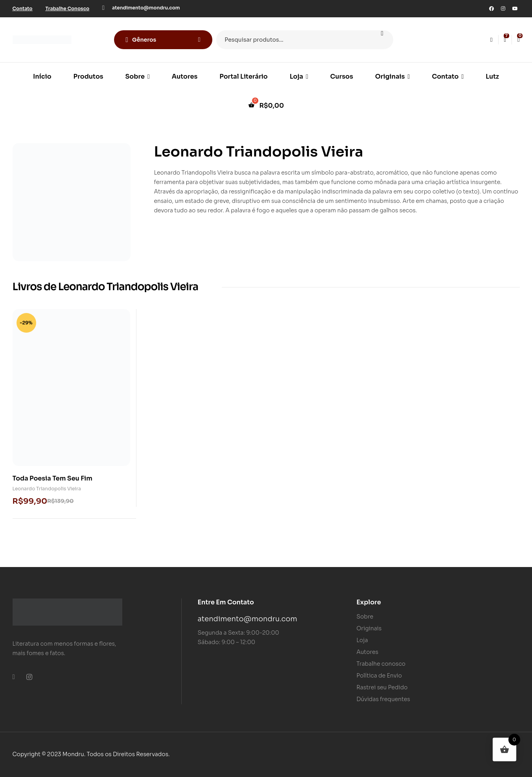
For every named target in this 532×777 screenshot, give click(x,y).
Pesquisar (382, 40)
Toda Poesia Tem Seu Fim (52, 478)
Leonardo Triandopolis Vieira (47, 489)
